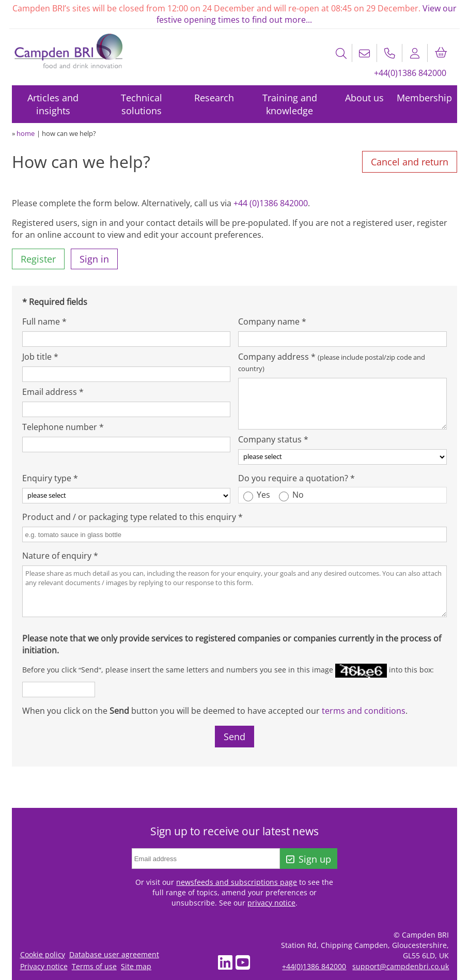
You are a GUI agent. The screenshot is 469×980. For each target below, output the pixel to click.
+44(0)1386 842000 (410, 73)
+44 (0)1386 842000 (271, 203)
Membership (424, 98)
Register (38, 259)
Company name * (272, 321)
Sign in (94, 259)
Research (214, 98)
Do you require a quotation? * (296, 478)
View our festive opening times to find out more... (307, 14)
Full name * (44, 321)
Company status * (273, 439)
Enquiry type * (50, 478)
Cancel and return (410, 162)
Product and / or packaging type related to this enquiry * (132, 517)
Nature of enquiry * (60, 556)
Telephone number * (63, 427)
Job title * (40, 357)
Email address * (53, 392)
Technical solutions (142, 104)
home (26, 133)
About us (364, 98)
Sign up (309, 859)
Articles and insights (53, 104)
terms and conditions (364, 711)
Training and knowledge (290, 104)
